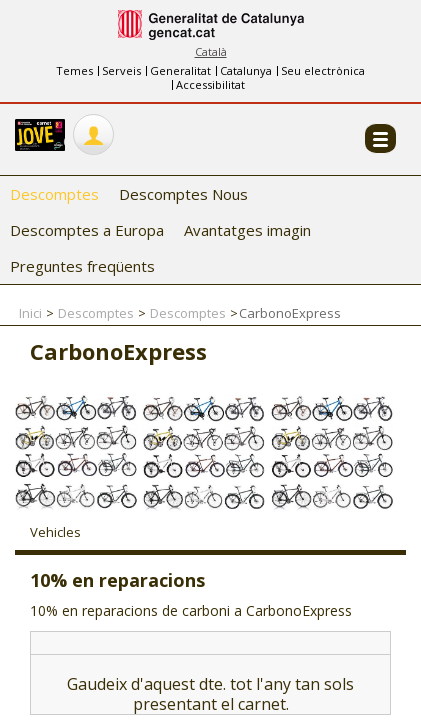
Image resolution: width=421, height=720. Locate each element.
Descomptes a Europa (87, 230)
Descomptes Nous (183, 194)
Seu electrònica (323, 70)
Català (211, 51)
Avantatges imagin (247, 230)
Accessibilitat (210, 84)
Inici (30, 313)
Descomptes (54, 194)
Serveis (121, 70)
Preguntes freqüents (82, 266)
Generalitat (180, 70)
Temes (74, 70)
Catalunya (246, 70)
